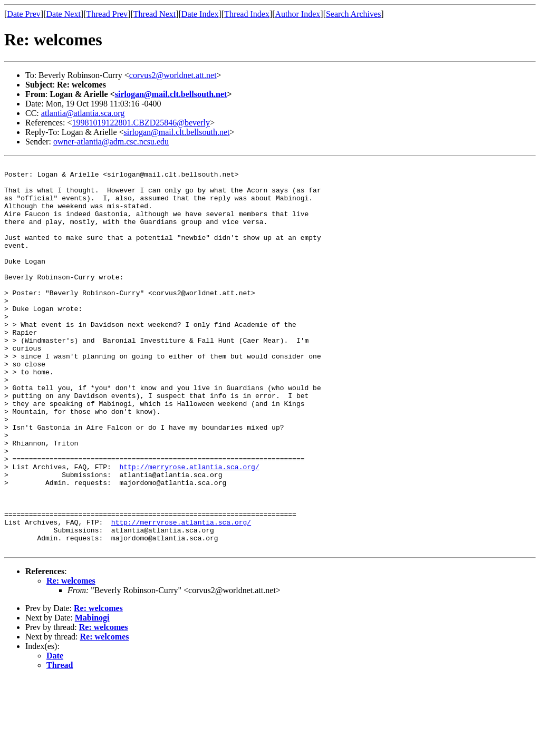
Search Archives (353, 14)
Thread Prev (107, 14)
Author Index (298, 14)
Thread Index (247, 14)
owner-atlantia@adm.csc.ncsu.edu (111, 142)
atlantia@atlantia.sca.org (83, 113)
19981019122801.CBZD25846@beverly (141, 123)
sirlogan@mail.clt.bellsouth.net (171, 94)
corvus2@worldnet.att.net (173, 75)
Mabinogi (92, 695)
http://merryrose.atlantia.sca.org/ (189, 528)
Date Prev (24, 14)
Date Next (64, 14)
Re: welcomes (71, 658)
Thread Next (155, 14)
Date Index (200, 14)
